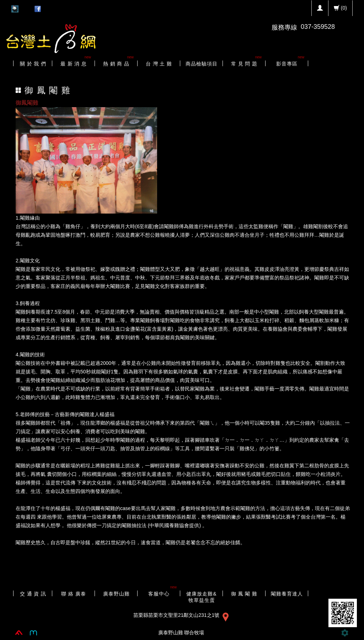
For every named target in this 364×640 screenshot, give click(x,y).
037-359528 (318, 27)
